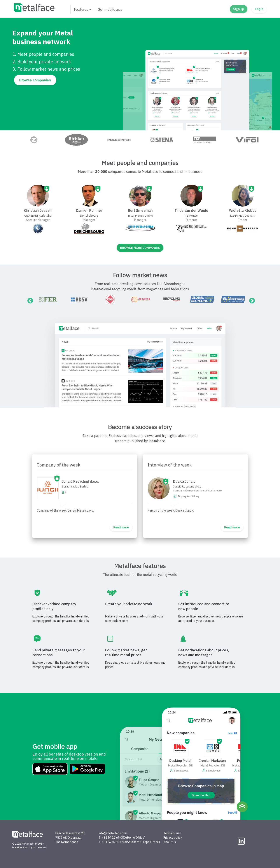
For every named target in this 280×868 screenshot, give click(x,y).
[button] (82, 9)
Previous (29, 300)
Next (251, 300)
